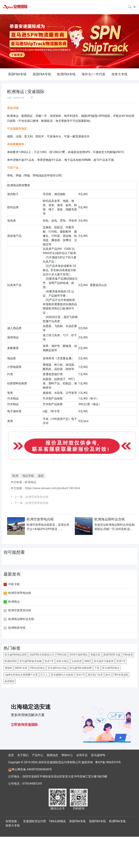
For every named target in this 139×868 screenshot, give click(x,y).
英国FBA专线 (42, 74)
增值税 (8, 668)
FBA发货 (128, 655)
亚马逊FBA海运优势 (16, 655)
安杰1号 (49, 661)
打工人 (44, 675)
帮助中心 (67, 755)
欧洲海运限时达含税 (21, 619)
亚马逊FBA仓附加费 (81, 668)
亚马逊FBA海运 (111, 668)
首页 (11, 755)
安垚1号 (81, 675)
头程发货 (77, 661)
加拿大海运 (63, 661)
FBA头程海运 (37, 668)
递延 (41, 476)
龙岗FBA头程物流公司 (42, 655)
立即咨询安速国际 (24, 725)
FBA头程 (62, 655)
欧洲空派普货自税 (37, 497)
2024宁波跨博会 (79, 655)
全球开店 (82, 755)
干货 (97, 668)
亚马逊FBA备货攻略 (31, 661)
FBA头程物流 (58, 821)
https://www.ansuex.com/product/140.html (52, 488)
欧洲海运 (31, 482)
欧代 (108, 675)
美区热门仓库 (95, 675)
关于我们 (23, 755)
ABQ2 (88, 661)
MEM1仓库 (21, 668)
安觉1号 (121, 661)
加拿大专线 (119, 74)
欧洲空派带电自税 (37, 503)
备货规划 (10, 681)
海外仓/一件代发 (93, 74)
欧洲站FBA (11, 661)
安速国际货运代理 (34, 821)
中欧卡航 (14, 584)
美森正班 (95, 655)
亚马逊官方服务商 (104, 661)
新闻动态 (52, 755)
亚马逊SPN (98, 755)
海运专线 (28, 476)
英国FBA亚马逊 (112, 655)
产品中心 (38, 755)
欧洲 (15, 476)
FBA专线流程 (121, 675)
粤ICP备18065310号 (108, 762)
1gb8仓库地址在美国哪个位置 (21, 675)
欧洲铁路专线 (17, 628)
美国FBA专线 (17, 74)
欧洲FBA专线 (66, 74)
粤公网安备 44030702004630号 (32, 769)
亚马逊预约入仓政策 (62, 675)
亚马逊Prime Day (57, 668)
